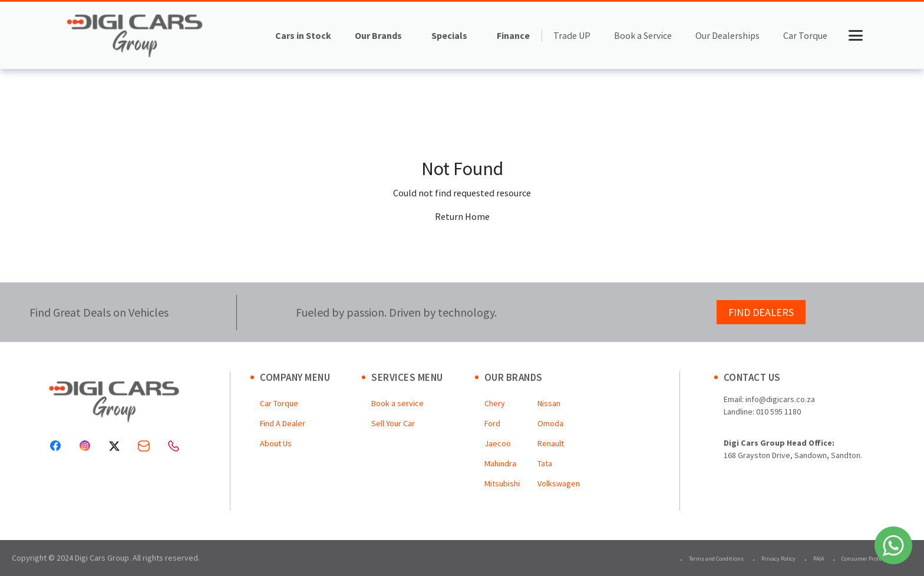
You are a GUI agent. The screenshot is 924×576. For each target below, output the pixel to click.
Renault (551, 443)
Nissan (549, 403)
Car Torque (805, 35)
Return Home (462, 216)
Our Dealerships (727, 35)
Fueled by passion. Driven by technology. (396, 312)
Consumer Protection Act (872, 559)
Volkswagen (559, 483)
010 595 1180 (778, 412)
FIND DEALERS (761, 312)
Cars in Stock (303, 35)
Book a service (397, 403)
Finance (513, 35)
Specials (449, 35)
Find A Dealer (283, 423)
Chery (495, 403)
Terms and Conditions (716, 559)
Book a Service (643, 35)
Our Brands (378, 35)
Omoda (550, 423)
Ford (492, 423)
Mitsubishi (502, 483)
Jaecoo (498, 443)
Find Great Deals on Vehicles (99, 312)
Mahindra (500, 463)
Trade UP (572, 35)
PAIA (819, 559)
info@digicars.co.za (780, 399)
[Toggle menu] (856, 35)
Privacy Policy (778, 559)
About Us (276, 443)
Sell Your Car (393, 423)
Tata (545, 463)
